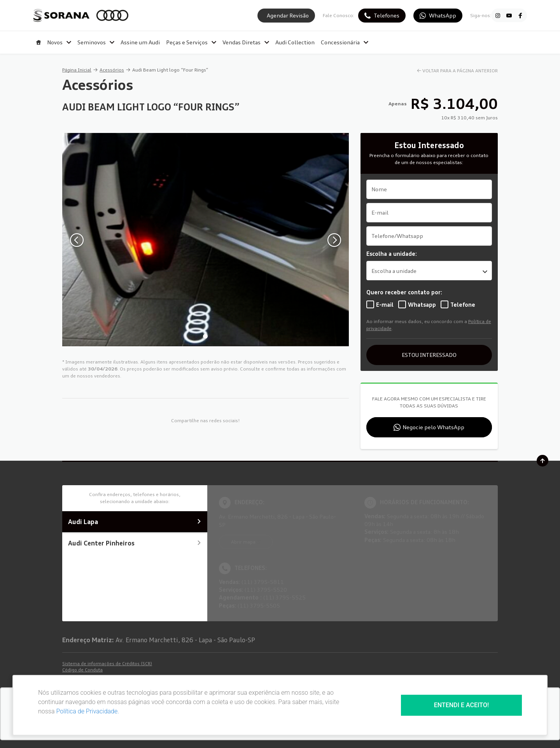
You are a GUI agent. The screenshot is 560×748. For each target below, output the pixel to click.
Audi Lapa (135, 522)
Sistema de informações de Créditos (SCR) (107, 664)
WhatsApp (443, 15)
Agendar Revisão (288, 15)
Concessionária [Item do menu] (345, 42)
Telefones (387, 15)
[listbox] (429, 271)
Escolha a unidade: (392, 254)
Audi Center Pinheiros (135, 543)
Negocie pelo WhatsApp (433, 427)
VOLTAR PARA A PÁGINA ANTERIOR (460, 71)
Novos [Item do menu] (59, 42)
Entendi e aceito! (461, 705)
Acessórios (112, 70)
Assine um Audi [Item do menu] (140, 42)
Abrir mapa (243, 542)
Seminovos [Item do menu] (96, 42)
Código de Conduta (82, 670)
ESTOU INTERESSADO (429, 355)
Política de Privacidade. (87, 711)
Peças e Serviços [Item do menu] (191, 42)
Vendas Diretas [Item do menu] (246, 42)
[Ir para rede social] (498, 16)
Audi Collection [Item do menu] (295, 42)
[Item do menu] (38, 42)
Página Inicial (77, 70)
